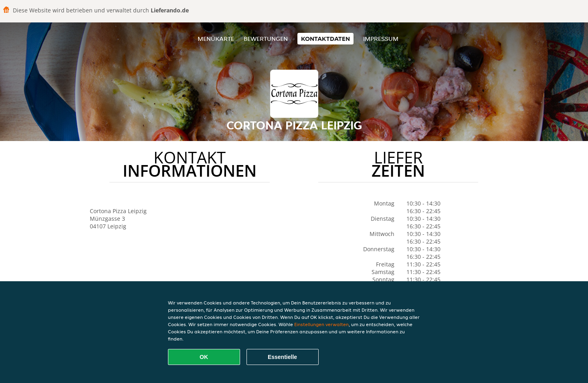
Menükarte (216, 39)
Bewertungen (266, 39)
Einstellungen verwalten (321, 324)
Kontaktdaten (325, 39)
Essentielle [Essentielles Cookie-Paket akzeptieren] (282, 357)
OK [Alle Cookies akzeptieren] (204, 357)
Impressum (381, 39)
